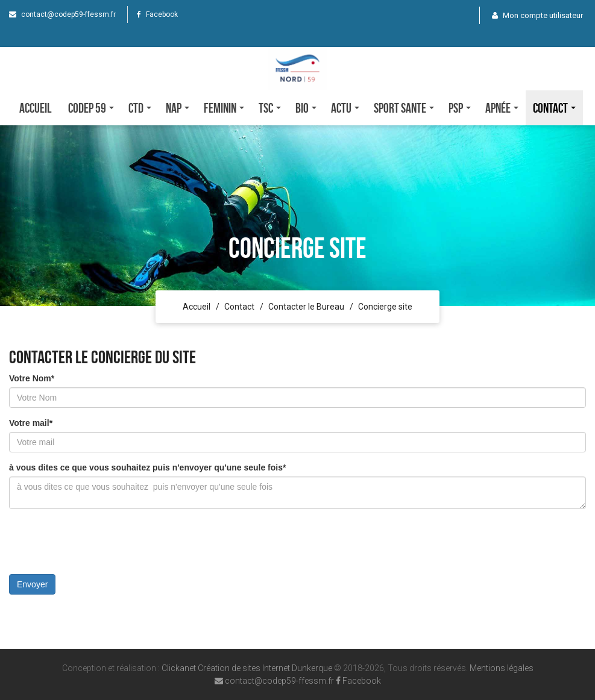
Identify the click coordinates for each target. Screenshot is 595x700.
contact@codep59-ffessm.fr (62, 14)
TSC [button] (270, 108)
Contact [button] (554, 108)
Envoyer (32, 584)
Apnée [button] (502, 108)
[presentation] (101, 542)
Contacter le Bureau (306, 307)
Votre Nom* (32, 378)
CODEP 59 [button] (91, 108)
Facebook (157, 14)
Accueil (35, 108)
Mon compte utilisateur (537, 15)
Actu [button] (345, 108)
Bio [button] (306, 108)
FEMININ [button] (224, 108)
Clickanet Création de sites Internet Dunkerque (247, 668)
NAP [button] (178, 108)
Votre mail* (31, 423)
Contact (239, 307)
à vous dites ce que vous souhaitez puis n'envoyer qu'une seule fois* (147, 467)
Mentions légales (502, 668)
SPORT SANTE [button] (404, 108)
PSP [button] (460, 108)
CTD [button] (140, 108)
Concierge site (385, 307)
